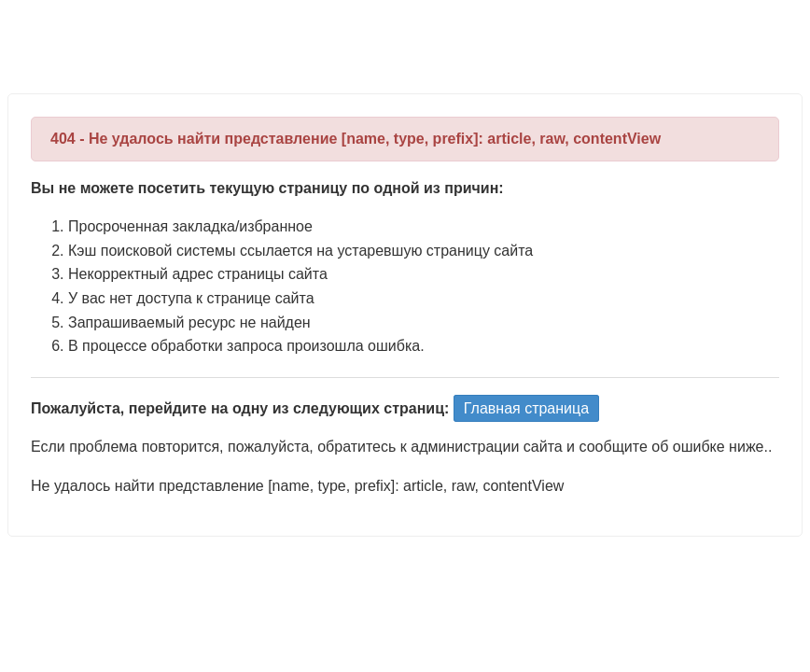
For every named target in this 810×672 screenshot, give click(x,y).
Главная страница (526, 408)
